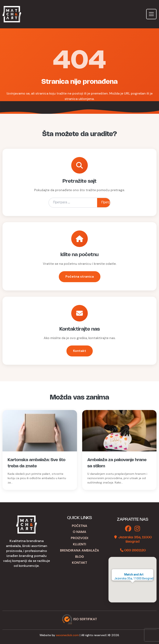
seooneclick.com (67, 635)
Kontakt (80, 351)
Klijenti (79, 544)
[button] (132, 587)
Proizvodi (80, 538)
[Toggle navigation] (151, 14)
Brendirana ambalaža (80, 550)
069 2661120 (135, 550)
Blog (79, 557)
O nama (80, 532)
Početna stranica (80, 276)
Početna (80, 526)
